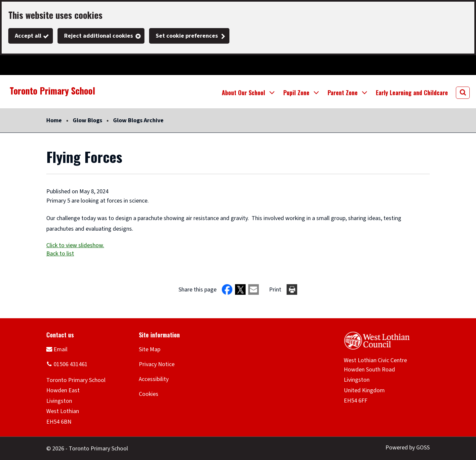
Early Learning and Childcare (412, 93)
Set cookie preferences (187, 36)
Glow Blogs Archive (138, 120)
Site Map (150, 349)
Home (54, 120)
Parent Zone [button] (343, 93)
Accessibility (154, 379)
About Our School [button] (243, 93)
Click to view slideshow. (75, 245)
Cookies (149, 394)
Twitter (13, 65)
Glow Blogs (87, 120)
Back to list (60, 254)
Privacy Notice (157, 364)
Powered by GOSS (408, 448)
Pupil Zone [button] (296, 93)
